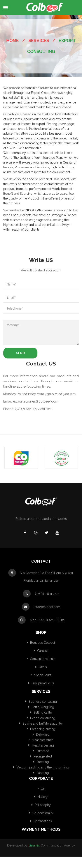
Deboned (43, 734)
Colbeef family (43, 813)
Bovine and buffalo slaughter (43, 724)
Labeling (43, 773)
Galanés (34, 845)
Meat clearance (43, 740)
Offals (43, 667)
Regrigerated (43, 756)
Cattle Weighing (43, 707)
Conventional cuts (43, 659)
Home (13, 41)
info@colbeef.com (47, 607)
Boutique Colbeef (43, 643)
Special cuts (43, 675)
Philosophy (43, 805)
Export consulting (43, 718)
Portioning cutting (43, 729)
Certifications (43, 821)
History (43, 797)
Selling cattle (43, 713)
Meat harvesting (43, 745)
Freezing (43, 762)
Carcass (43, 651)
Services (39, 41)
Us (43, 789)
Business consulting (43, 702)
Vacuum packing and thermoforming (43, 767)
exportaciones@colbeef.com (36, 401)
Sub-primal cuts (43, 683)
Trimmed (43, 751)
